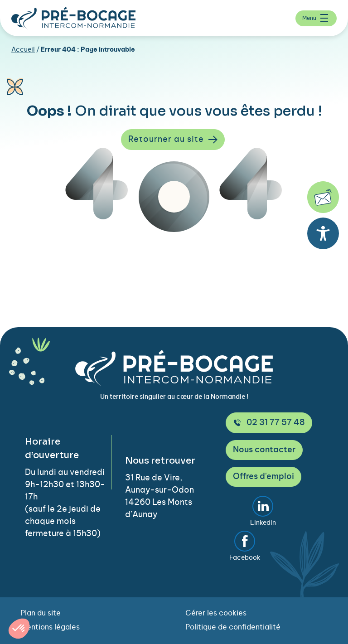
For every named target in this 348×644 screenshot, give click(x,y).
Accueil (23, 50)
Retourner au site (173, 140)
